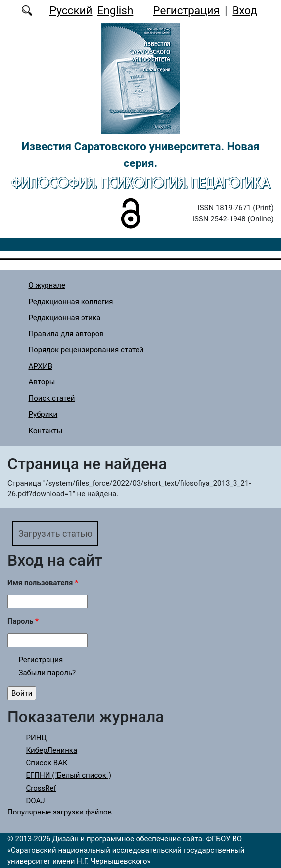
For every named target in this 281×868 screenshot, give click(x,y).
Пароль (23, 621)
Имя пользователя (43, 583)
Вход (245, 10)
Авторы (42, 382)
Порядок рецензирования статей (86, 350)
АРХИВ (41, 366)
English (116, 10)
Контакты (46, 431)
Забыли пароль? (47, 673)
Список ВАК (47, 763)
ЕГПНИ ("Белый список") (69, 775)
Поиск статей (52, 398)
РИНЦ (37, 738)
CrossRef (41, 788)
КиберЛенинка (52, 750)
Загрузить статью (55, 533)
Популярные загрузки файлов (60, 812)
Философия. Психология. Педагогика (141, 183)
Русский (71, 10)
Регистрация (186, 10)
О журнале (47, 285)
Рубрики (43, 414)
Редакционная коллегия (71, 302)
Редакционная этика (65, 318)
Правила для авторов (66, 334)
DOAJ (36, 801)
